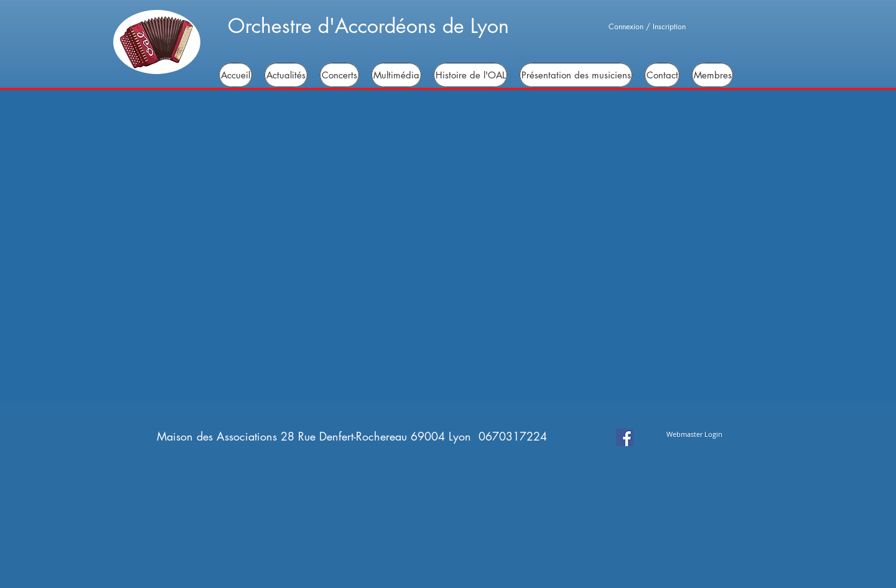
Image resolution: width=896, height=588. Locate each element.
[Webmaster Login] (694, 434)
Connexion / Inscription (647, 27)
